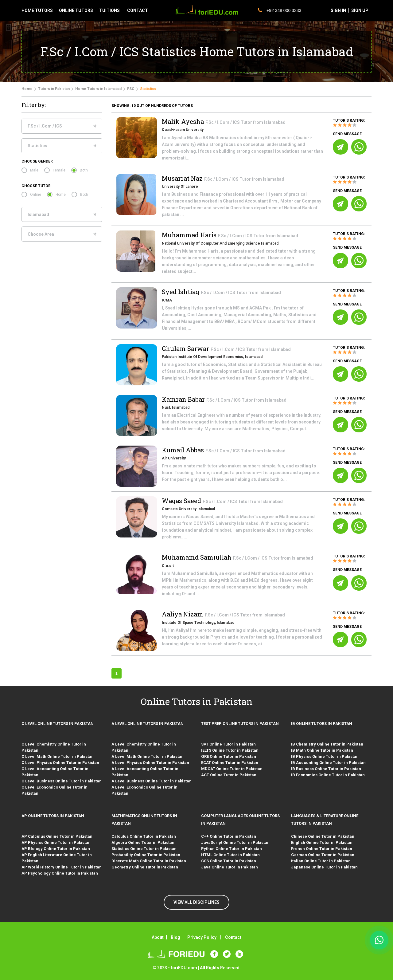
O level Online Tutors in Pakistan (58, 724)
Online (36, 195)
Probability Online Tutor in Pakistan (146, 855)
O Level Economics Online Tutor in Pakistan (54, 790)
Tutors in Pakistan (54, 89)
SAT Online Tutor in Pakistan (228, 744)
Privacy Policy (202, 937)
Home (27, 89)
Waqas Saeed (182, 501)
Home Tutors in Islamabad (98, 89)
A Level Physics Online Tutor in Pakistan (150, 763)
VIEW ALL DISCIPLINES (196, 902)
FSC (131, 89)
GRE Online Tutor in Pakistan (229, 756)
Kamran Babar (184, 399)
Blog (175, 937)
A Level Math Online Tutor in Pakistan (148, 756)
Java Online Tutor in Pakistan (230, 867)
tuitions (109, 10)
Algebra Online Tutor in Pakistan (143, 842)
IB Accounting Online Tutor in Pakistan (328, 763)
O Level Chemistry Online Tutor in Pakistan (54, 747)
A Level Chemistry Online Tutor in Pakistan (144, 747)
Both (84, 170)
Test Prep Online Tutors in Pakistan (240, 724)
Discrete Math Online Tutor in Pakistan (149, 861)
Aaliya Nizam (183, 614)
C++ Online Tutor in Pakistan (229, 836)
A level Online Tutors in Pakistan (148, 724)
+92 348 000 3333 (280, 10)
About (158, 937)
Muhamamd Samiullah (197, 557)
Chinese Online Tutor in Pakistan (323, 836)
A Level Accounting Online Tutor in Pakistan (145, 772)
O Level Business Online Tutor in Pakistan (62, 781)
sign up (360, 10)
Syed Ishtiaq (181, 292)
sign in (338, 10)
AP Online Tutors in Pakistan (53, 816)
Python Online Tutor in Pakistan (232, 849)
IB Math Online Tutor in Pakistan (322, 750)
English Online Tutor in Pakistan (322, 842)
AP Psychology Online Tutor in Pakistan (60, 873)
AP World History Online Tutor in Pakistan (62, 867)
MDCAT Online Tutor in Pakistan (232, 769)
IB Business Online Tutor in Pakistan (326, 769)
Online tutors (76, 10)
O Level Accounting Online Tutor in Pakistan (55, 772)
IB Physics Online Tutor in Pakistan (325, 756)
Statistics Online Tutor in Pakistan (144, 849)
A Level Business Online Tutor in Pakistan (152, 781)
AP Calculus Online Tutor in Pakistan (57, 836)
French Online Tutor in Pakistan (322, 849)
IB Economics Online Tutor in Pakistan (328, 775)
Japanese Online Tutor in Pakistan (324, 867)
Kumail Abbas (184, 450)
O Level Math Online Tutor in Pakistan (58, 756)
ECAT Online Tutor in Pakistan (230, 763)
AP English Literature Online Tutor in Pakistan (57, 858)
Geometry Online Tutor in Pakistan (145, 867)
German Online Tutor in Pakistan (323, 855)
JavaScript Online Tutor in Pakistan (235, 842)
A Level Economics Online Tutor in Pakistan (144, 790)
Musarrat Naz (183, 178)
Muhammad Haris (190, 235)
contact (138, 10)
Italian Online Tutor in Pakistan (321, 861)
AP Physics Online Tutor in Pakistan (56, 842)
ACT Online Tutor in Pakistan (229, 775)
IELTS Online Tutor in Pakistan (230, 750)
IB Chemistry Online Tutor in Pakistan (327, 744)
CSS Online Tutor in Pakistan (229, 861)
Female (59, 170)
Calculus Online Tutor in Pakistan (144, 836)
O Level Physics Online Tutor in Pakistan (60, 763)
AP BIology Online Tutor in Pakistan (56, 849)
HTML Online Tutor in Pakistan (230, 855)
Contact (233, 937)
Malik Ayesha (184, 121)
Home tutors (37, 10)
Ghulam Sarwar (186, 348)
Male (34, 170)
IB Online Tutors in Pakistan (322, 724)
